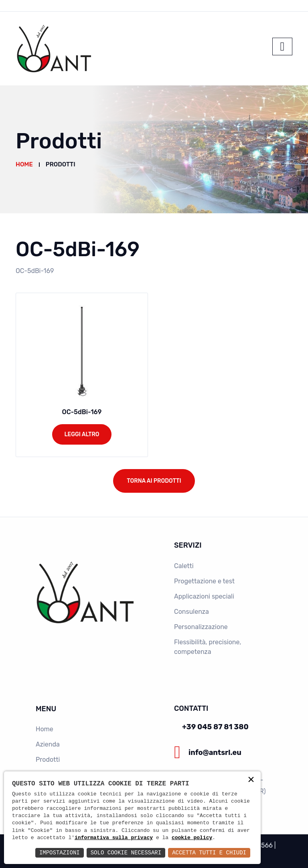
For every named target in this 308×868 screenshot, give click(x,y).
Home (24, 164)
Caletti (184, 566)
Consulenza (191, 612)
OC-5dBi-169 (82, 412)
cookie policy (192, 838)
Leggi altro (82, 434)
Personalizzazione (201, 627)
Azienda (48, 744)
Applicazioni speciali (204, 596)
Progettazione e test (204, 581)
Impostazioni (60, 853)
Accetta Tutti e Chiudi (209, 853)
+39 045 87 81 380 (215, 727)
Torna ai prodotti (154, 481)
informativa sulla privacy (114, 838)
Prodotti (48, 760)
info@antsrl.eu (215, 753)
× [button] (251, 780)
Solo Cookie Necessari (126, 853)
